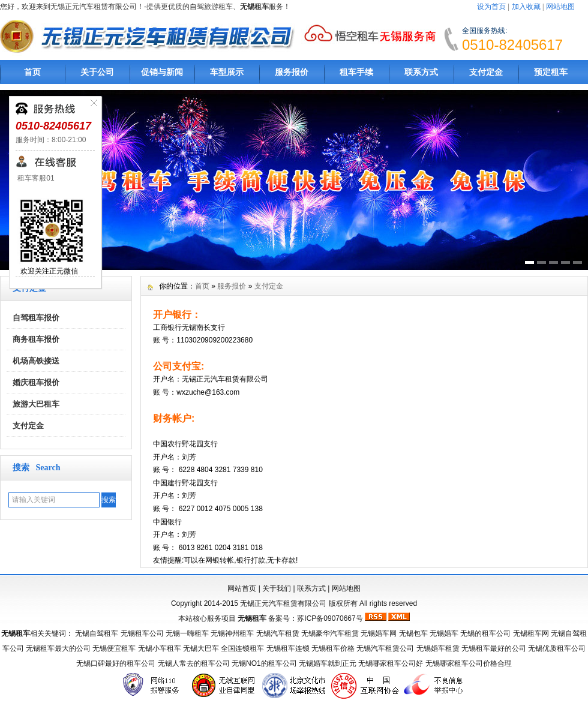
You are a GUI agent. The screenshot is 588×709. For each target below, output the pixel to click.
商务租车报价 (36, 339)
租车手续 (356, 72)
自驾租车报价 (36, 318)
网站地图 (560, 7)
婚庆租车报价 (36, 382)
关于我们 (277, 588)
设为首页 (491, 7)
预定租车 (551, 72)
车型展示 (227, 72)
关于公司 (97, 72)
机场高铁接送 (36, 361)
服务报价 (292, 72)
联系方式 (421, 72)
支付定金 (486, 72)
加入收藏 (526, 7)
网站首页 (242, 588)
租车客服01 (35, 178)
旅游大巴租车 (36, 404)
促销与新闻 (162, 72)
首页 (32, 72)
